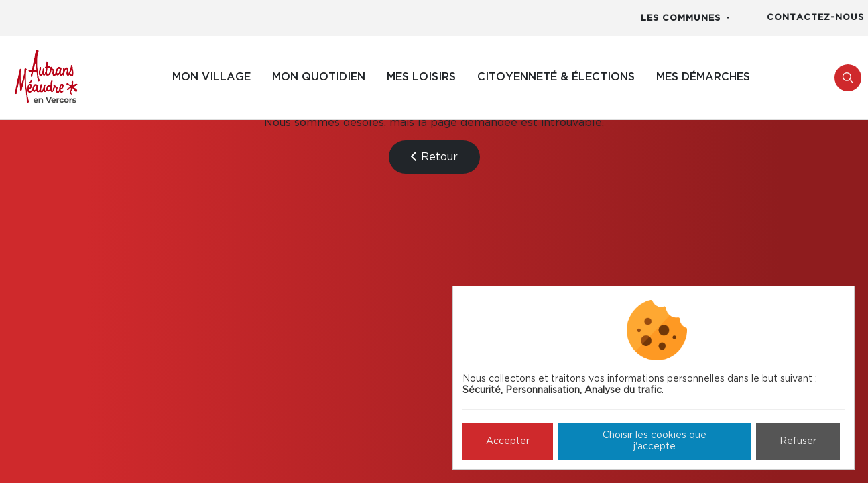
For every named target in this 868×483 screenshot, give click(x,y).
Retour (434, 157)
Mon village (211, 77)
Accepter (508, 441)
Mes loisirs (421, 77)
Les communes (682, 18)
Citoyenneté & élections (556, 77)
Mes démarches (703, 77)
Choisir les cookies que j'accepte (655, 441)
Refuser (798, 441)
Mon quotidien (319, 77)
